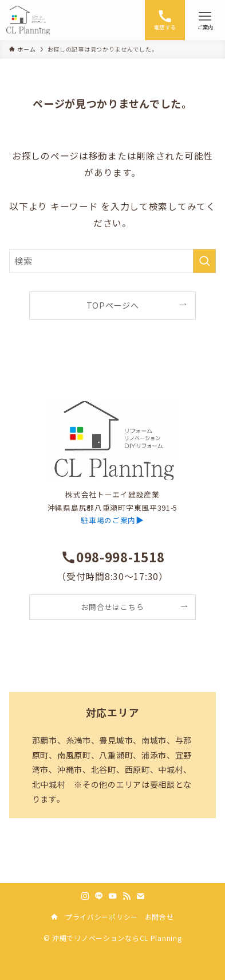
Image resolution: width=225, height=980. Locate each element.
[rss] (127, 896)
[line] (99, 896)
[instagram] (85, 896)
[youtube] (113, 896)
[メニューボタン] (205, 20)
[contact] (140, 896)
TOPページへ (113, 305)
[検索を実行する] (204, 261)
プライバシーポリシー (102, 917)
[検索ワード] (113, 261)
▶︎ (112, 520)
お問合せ (159, 917)
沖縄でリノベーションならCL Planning (117, 938)
